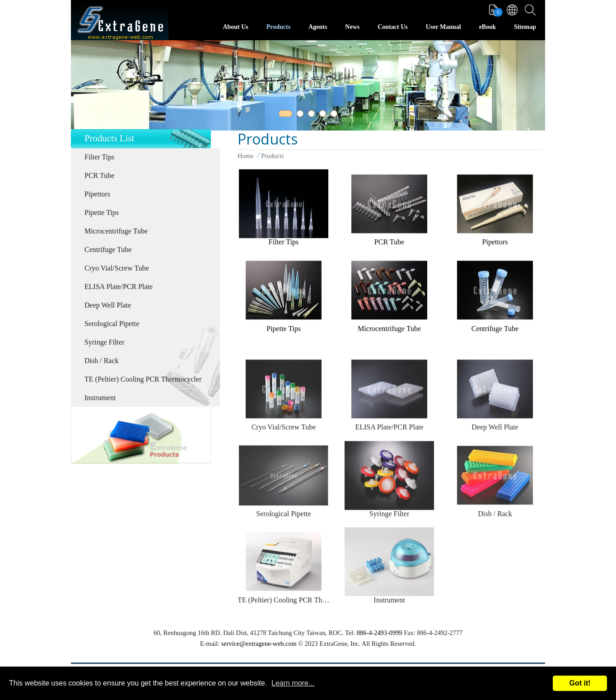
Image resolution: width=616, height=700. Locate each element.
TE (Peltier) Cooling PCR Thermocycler (143, 379)
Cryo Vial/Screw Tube (117, 268)
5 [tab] (336, 115)
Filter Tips (99, 157)
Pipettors (97, 194)
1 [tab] (284, 115)
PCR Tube (99, 175)
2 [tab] (302, 115)
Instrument (100, 398)
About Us (235, 27)
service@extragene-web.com (259, 644)
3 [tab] (313, 115)
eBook (488, 27)
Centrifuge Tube (108, 250)
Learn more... (293, 683)
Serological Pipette (112, 324)
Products (278, 27)
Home (245, 156)
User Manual (443, 27)
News (352, 27)
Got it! (580, 683)
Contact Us (393, 27)
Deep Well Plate (108, 305)
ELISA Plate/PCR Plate (119, 287)
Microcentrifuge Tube (116, 231)
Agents (318, 27)
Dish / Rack (102, 361)
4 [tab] (324, 115)
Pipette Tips (102, 212)
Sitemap (525, 27)
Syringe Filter (104, 342)
